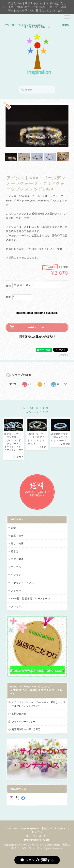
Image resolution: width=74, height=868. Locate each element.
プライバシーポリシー (24, 722)
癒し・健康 (17, 543)
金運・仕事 (17, 536)
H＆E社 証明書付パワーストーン (31, 598)
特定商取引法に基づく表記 (26, 729)
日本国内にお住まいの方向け (37, 336)
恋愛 (13, 528)
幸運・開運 (17, 559)
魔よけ (15, 551)
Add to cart (37, 327)
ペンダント (17, 575)
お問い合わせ (19, 714)
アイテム (16, 567)
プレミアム (17, 606)
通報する (64, 355)
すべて (13, 384)
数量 (8, 297)
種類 (8, 286)
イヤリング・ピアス (22, 583)
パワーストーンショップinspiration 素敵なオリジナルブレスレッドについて (38, 704)
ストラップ (17, 591)
